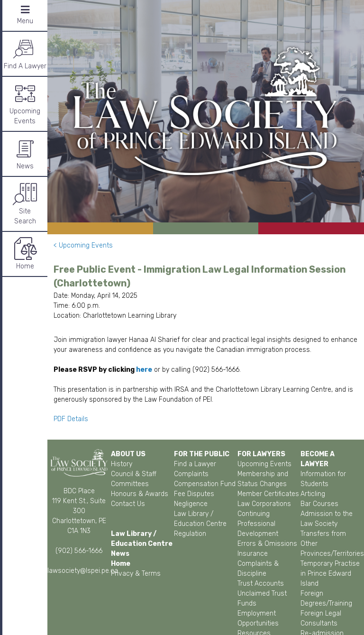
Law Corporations (264, 504)
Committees (130, 484)
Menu (25, 15)
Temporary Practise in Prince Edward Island (330, 574)
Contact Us (128, 504)
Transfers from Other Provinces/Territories (332, 544)
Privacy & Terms (136, 574)
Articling (313, 494)
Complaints (191, 474)
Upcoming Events (25, 103)
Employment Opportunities (258, 618)
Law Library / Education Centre (200, 519)
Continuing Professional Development (258, 524)
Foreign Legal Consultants (321, 618)
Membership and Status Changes (263, 479)
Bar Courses (319, 504)
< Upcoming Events (83, 245)
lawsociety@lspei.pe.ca (83, 571)
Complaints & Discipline (258, 569)
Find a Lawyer (195, 464)
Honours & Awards (140, 494)
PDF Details (72, 419)
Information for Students (323, 479)
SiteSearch (25, 203)
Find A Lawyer (25, 53)
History (122, 464)
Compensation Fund (205, 484)
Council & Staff (134, 474)
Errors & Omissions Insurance (267, 549)
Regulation (190, 534)
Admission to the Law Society (327, 519)
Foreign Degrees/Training (326, 598)
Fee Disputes (194, 494)
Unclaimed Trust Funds (262, 598)
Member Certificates (268, 494)
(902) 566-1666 (79, 551)
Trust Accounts (261, 584)
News (25, 153)
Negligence (191, 504)
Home (25, 253)
